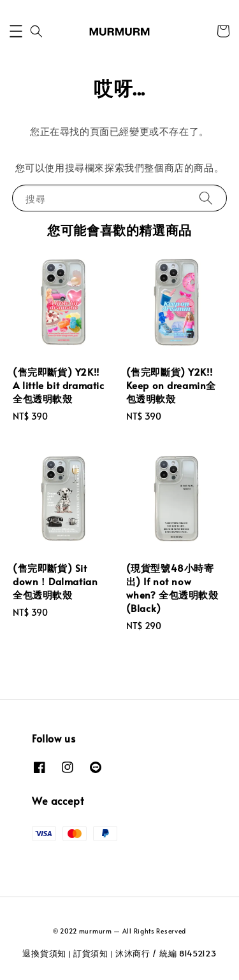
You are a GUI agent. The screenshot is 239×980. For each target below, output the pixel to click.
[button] (16, 31)
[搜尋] (206, 198)
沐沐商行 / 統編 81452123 (166, 953)
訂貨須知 (91, 953)
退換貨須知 (44, 953)
